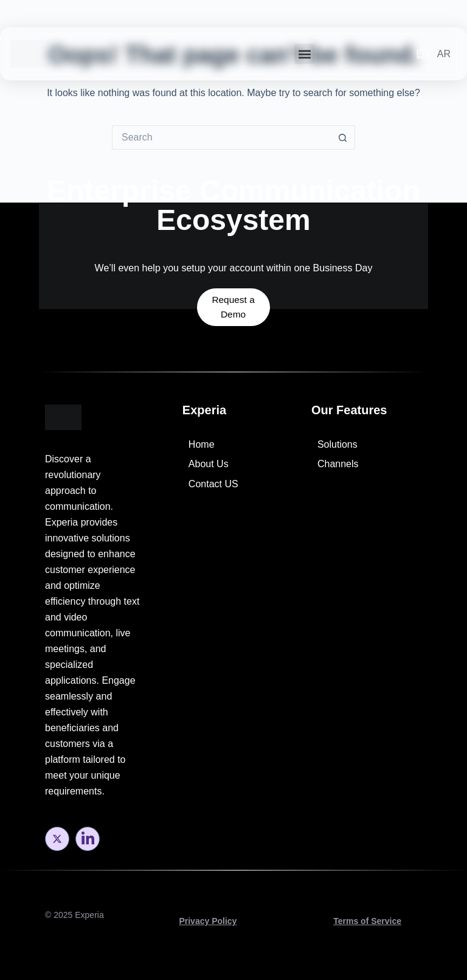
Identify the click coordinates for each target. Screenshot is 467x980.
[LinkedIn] (88, 839)
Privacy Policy (208, 921)
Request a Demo (233, 290)
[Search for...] (221, 137)
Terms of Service (367, 921)
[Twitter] (57, 839)
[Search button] (343, 137)
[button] (304, 54)
